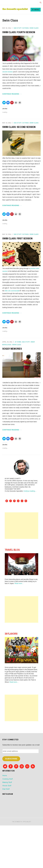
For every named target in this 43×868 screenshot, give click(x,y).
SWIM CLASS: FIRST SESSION (17, 238)
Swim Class (34, 28)
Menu (37, 10)
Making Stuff (7, 782)
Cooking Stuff (7, 779)
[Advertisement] (21, 526)
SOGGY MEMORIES (12, 349)
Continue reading (15, 94)
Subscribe (11, 759)
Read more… (19, 583)
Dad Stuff (18, 28)
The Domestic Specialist (21, 822)
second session (8, 72)
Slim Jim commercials (12, 291)
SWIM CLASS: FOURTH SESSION (19, 32)
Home (5, 776)
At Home (18, 342)
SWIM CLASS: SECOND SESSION (19, 127)
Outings (26, 28)
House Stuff (7, 786)
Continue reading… (30, 491)
